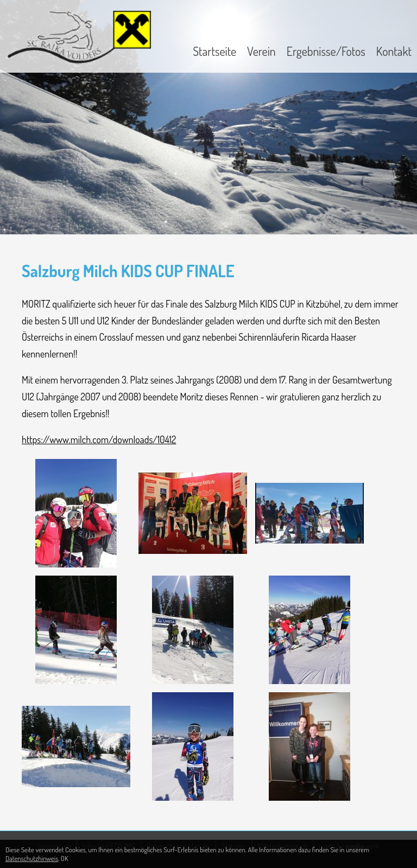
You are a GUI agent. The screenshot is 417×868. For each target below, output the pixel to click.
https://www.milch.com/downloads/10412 (99, 439)
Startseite (214, 51)
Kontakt (394, 51)
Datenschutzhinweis (32, 858)
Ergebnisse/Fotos (326, 51)
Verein (261, 51)
